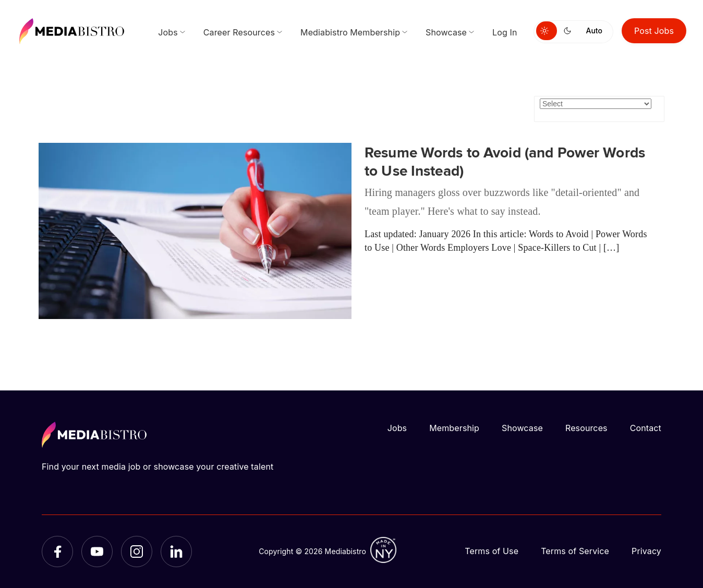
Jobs (397, 428)
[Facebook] (57, 552)
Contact (646, 428)
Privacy (646, 551)
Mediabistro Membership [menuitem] (350, 32)
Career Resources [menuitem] (239, 32)
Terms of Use (492, 551)
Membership (454, 428)
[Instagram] (137, 552)
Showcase (522, 428)
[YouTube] (97, 552)
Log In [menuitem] (505, 32)
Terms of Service (575, 551)
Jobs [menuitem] (168, 32)
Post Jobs (654, 31)
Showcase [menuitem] (446, 32)
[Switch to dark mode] (569, 31)
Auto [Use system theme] (594, 30)
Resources (586, 428)
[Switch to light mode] (547, 31)
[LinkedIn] (176, 552)
